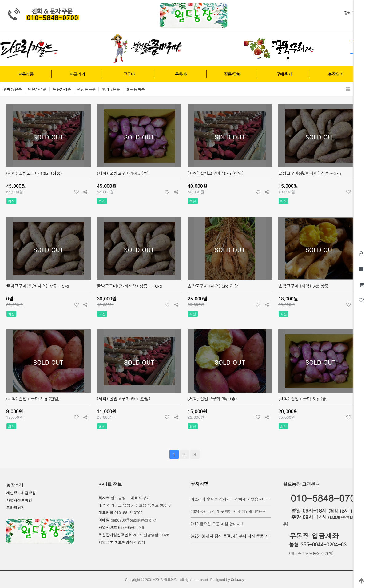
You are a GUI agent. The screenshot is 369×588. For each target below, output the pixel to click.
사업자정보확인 (19, 500)
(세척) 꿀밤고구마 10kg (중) (123, 173)
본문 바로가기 (0, 0)
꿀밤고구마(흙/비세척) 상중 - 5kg (38, 286)
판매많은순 (13, 89)
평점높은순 (86, 89)
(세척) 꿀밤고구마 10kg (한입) (216, 173)
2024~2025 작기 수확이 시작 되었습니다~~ (228, 511)
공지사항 (200, 484)
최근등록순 (136, 89)
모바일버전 (15, 507)
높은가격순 (62, 89)
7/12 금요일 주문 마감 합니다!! (217, 524)
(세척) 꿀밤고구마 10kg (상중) (34, 173)
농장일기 (336, 74)
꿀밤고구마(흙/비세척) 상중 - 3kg (310, 173)
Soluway (237, 579)
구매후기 (284, 74)
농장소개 (15, 485)
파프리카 (77, 74)
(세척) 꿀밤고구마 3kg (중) (212, 399)
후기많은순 (111, 89)
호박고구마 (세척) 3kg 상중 (304, 286)
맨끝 (195, 454)
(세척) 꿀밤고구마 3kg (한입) (33, 399)
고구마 (129, 74)
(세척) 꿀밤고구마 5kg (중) (303, 399)
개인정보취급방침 (21, 493)
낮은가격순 (37, 89)
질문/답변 (232, 74)
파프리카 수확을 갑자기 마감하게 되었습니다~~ (231, 499)
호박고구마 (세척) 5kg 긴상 (213, 286)
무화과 (181, 74)
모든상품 (26, 74)
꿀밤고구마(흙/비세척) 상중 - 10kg (129, 286)
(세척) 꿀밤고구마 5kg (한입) (124, 399)
